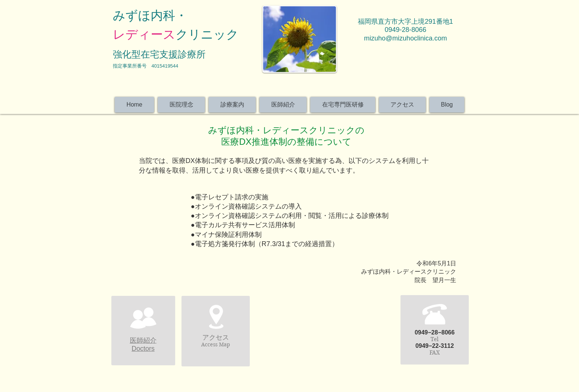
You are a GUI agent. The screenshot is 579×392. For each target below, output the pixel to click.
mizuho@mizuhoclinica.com (405, 38)
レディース (144, 34)
